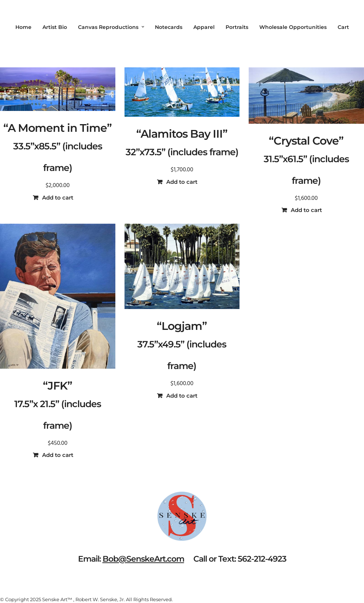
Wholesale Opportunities (293, 27)
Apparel (204, 27)
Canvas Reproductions (108, 27)
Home (23, 27)
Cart (343, 27)
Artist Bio (55, 27)
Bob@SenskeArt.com (143, 559)
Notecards (169, 27)
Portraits (237, 27)
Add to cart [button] (58, 198)
